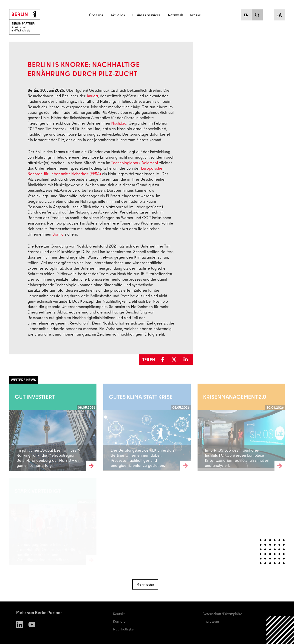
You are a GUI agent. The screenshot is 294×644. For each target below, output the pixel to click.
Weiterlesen (18, 427)
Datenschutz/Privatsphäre (222, 614)
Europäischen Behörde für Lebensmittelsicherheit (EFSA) (96, 171)
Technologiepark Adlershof (135, 163)
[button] (164, 360)
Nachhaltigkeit (124, 629)
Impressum (211, 621)
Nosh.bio (119, 123)
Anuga (92, 96)
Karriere (119, 621)
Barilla (58, 234)
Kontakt (119, 614)
